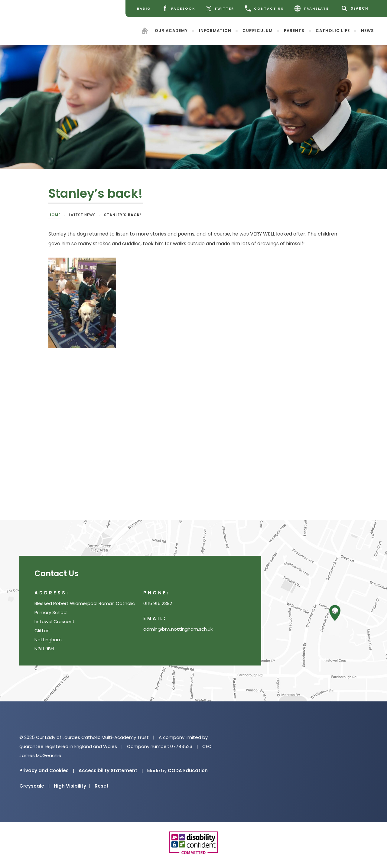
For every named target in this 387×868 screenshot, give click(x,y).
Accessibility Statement (108, 770)
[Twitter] (220, 8)
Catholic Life (333, 30)
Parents (294, 30)
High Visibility (72, 786)
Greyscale (34, 786)
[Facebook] (179, 8)
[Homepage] (145, 32)
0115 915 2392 (158, 604)
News (367, 30)
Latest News (82, 215)
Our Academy (171, 30)
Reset (102, 786)
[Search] (356, 8)
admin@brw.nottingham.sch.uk (178, 629)
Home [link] (55, 215)
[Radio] (144, 8)
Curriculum (258, 30)
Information (215, 30)
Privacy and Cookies (44, 770)
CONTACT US (264, 8)
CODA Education (188, 770)
